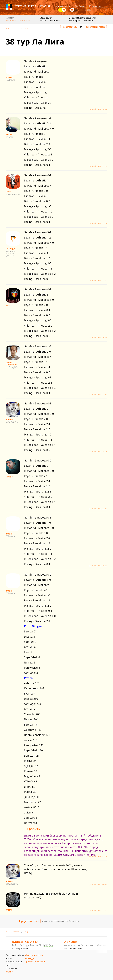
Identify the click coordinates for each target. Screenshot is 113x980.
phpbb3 (9, 972)
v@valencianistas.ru (34, 955)
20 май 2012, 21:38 (98, 856)
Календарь (63, 6)
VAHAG (9, 910)
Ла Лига (80, 6)
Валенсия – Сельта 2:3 (25, 942)
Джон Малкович (11, 364)
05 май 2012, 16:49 (98, 338)
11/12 (25, 29)
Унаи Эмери (71, 942)
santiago (10, 248)
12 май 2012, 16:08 (98, 566)
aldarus (9, 420)
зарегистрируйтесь (96, 27)
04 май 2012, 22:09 (98, 166)
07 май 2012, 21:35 (98, 395)
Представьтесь (69, 27)
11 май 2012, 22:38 (98, 509)
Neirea (9, 134)
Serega (9, 477)
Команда (95, 6)
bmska (9, 77)
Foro (8, 29)
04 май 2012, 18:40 (98, 109)
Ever (8, 306)
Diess (8, 191)
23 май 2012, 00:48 (98, 885)
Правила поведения (35, 962)
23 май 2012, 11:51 (98, 911)
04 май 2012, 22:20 (98, 223)
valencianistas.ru (37, 6)
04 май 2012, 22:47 (98, 280)
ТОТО (16, 29)
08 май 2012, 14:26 (98, 452)
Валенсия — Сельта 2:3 (18, 21)
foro (18, 6)
